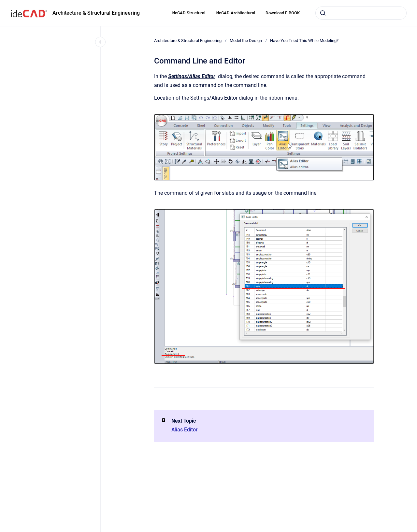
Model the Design (246, 41)
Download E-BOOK (283, 13)
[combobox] (361, 13)
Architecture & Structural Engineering (96, 13)
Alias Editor (184, 430)
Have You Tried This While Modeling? (304, 41)
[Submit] (323, 13)
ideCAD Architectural (235, 13)
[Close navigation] (100, 42)
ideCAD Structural (188, 13)
